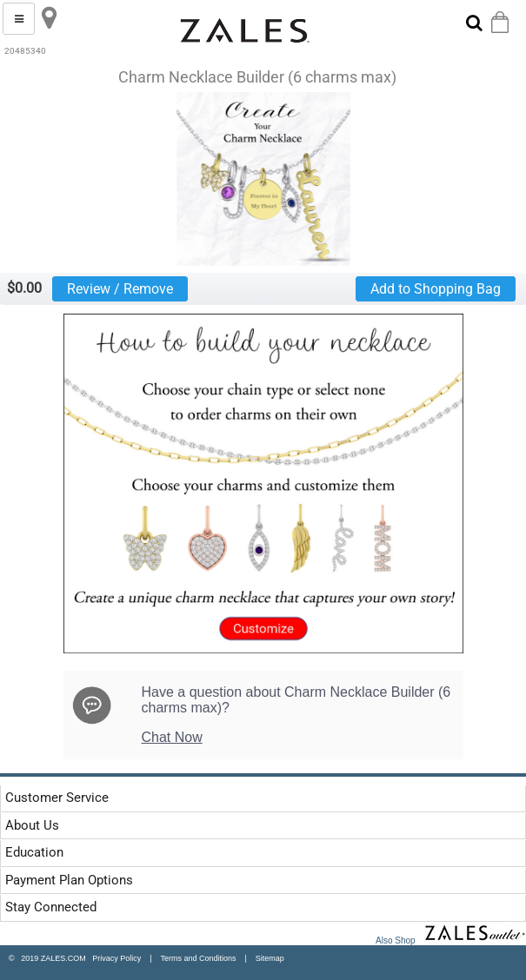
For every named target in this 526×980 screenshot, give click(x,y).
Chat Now (172, 737)
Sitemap (270, 958)
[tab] (210, 798)
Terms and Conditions (198, 958)
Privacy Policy (114, 958)
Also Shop (451, 940)
